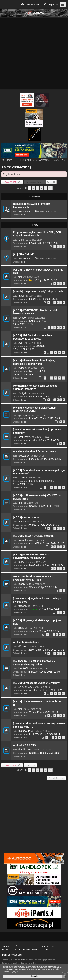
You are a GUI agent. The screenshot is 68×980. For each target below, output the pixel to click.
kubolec (33, 459)
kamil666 (23, 668)
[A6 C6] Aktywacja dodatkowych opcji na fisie (37, 622)
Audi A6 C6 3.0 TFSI (25, 745)
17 (51, 353)
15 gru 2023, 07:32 (54, 650)
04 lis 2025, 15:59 (23, 324)
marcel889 (35, 543)
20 (63, 353)
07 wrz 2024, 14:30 (48, 525)
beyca (33, 243)
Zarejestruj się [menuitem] (30, 4)
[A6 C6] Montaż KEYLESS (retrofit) (33, 536)
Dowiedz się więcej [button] (11, 972)
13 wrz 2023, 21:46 (47, 712)
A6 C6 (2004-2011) (16, 167)
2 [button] (34, 188)
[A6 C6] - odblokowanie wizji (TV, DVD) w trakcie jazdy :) (37, 497)
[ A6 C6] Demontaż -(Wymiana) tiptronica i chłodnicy (38, 431)
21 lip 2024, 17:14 (48, 587)
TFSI (21, 478)
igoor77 (23, 584)
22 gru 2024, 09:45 (50, 459)
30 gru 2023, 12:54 (49, 631)
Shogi (32, 506)
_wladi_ (34, 609)
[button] (50, 188)
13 (59, 378)
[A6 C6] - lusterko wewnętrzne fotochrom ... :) (39, 703)
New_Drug (35, 650)
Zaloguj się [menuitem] (50, 4)
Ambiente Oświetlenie (26, 642)
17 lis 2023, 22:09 (50, 672)
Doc (32, 280)
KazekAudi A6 (37, 321)
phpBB (23, 960)
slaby (21, 628)
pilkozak (34, 672)
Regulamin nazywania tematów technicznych (31, 206)
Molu (21, 240)
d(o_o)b (23, 647)
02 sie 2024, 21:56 (53, 565)
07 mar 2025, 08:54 (51, 418)
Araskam (34, 690)
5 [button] (45, 188)
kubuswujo (24, 731)
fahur (21, 296)
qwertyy (23, 415)
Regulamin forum (11, 174)
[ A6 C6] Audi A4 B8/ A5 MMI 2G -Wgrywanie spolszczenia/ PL (39, 725)
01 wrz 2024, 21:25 (54, 543)
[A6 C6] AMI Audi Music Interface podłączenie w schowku (32, 337)
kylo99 (22, 318)
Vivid (32, 712)
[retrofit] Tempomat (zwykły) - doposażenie (38, 292)
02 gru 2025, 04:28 (47, 280)
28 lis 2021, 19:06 (48, 243)
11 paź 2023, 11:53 (52, 690)
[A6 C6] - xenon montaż (27, 517)
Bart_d (22, 393)
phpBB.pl (33, 963)
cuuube (33, 397)
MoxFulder (35, 565)
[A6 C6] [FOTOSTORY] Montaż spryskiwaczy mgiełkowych (31, 556)
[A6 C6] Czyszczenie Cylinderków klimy (36, 683)
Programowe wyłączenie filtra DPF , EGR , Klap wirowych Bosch (38, 234)
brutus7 (33, 418)
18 (55, 353)
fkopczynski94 (37, 371)
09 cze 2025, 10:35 (50, 397)
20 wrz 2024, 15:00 (48, 506)
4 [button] (42, 188)
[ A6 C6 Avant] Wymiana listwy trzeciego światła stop (37, 600)
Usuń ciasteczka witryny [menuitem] (27, 950)
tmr (20, 277)
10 (51, 487)
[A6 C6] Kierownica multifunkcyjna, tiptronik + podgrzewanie (34, 362)
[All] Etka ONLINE (23, 254)
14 (63, 378)
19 (59, 353)
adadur (33, 440)
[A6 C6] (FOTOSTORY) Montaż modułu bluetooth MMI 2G (36, 312)
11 (51, 378)
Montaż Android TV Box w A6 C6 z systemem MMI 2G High (33, 578)
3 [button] (38, 188)
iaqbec (22, 368)
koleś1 (33, 299)
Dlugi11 (33, 753)
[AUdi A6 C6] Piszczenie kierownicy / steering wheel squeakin (35, 663)
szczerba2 (24, 437)
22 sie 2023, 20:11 (50, 734)
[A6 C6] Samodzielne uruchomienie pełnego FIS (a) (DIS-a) (39, 472)
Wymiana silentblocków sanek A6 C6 (35, 452)
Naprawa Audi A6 (28, 211)
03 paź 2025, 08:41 (24, 375)
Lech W (33, 734)
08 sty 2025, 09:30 (49, 440)
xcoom (22, 606)
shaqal (33, 631)
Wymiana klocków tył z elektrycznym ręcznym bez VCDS (35, 409)
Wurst (32, 525)
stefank (22, 540)
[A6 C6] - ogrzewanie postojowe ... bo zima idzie (38, 271)
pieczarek (24, 456)
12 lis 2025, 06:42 (48, 299)
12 (55, 378)
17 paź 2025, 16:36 (24, 349)
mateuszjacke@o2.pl (41, 481)
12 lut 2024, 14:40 (50, 609)
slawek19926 (36, 346)
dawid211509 (26, 750)
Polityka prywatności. (12, 955)
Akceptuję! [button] (34, 976)
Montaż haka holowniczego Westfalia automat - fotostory (35, 387)
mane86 (23, 562)
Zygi (21, 343)
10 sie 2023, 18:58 (50, 753)
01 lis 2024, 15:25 (23, 484)
